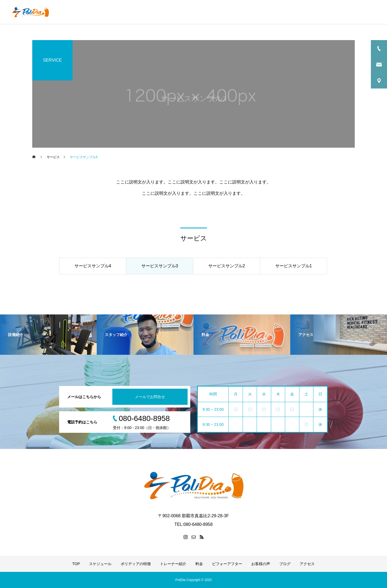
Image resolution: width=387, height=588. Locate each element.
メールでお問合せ (150, 397)
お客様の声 (321, 12)
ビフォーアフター (287, 12)
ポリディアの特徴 (193, 12)
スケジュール (157, 12)
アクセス (370, 12)
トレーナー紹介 (231, 12)
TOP (132, 12)
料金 (258, 12)
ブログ (346, 12)
